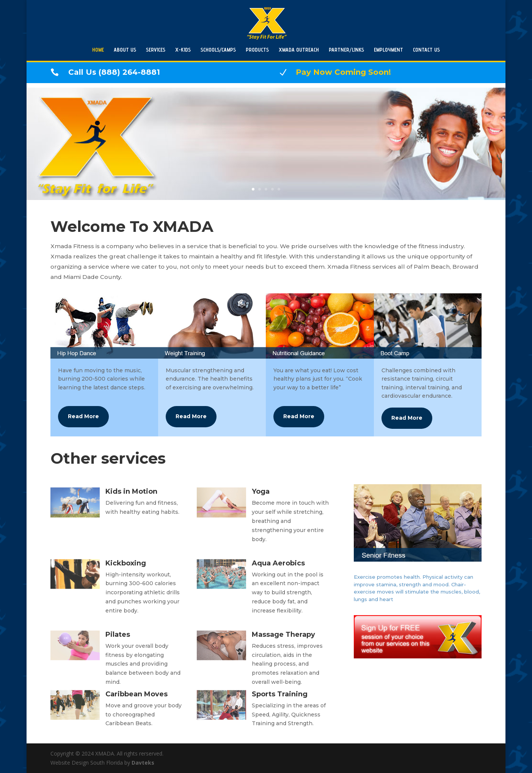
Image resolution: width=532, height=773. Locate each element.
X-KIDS (183, 50)
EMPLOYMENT (388, 50)
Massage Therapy (283, 634)
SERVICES (156, 50)
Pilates (118, 634)
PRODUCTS (257, 50)
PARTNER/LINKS (346, 50)
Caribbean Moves (137, 694)
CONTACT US (426, 50)
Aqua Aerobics (278, 563)
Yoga (261, 491)
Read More (83, 416)
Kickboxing (126, 563)
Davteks (143, 763)
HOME (98, 50)
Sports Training (280, 694)
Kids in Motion (131, 491)
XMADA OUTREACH (299, 50)
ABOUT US (125, 50)
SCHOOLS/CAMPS (218, 50)
